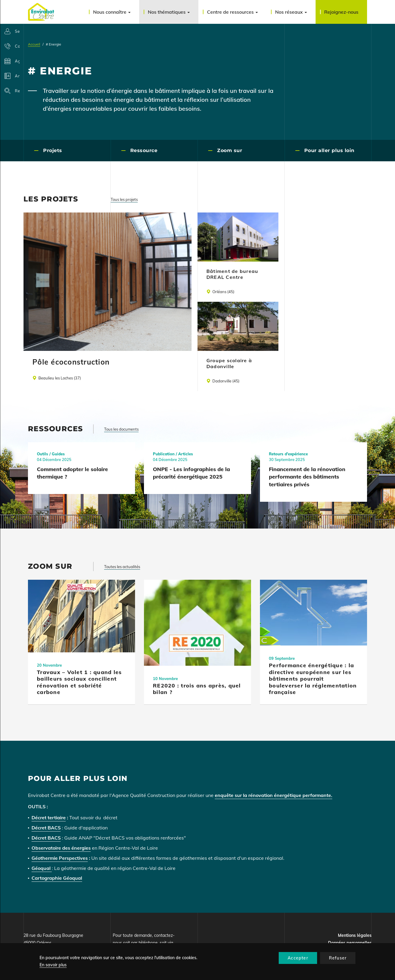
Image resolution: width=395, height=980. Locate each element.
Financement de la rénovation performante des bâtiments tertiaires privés (307, 477)
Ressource (144, 150)
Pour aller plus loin (329, 150)
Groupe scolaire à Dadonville (229, 363)
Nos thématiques (169, 12)
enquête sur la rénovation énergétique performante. (273, 795)
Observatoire (47, 848)
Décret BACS (46, 828)
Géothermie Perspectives (60, 858)
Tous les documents (121, 429)
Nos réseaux (291, 12)
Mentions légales (355, 935)
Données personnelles (350, 943)
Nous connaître (112, 12)
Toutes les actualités (122, 567)
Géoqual (42, 868)
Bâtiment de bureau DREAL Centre (232, 274)
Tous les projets (124, 199)
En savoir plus (53, 965)
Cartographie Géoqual (57, 878)
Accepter (298, 958)
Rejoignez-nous (341, 12)
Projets (53, 150)
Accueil (34, 44)
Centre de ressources (232, 12)
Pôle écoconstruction (71, 362)
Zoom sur (230, 150)
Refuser (338, 958)
